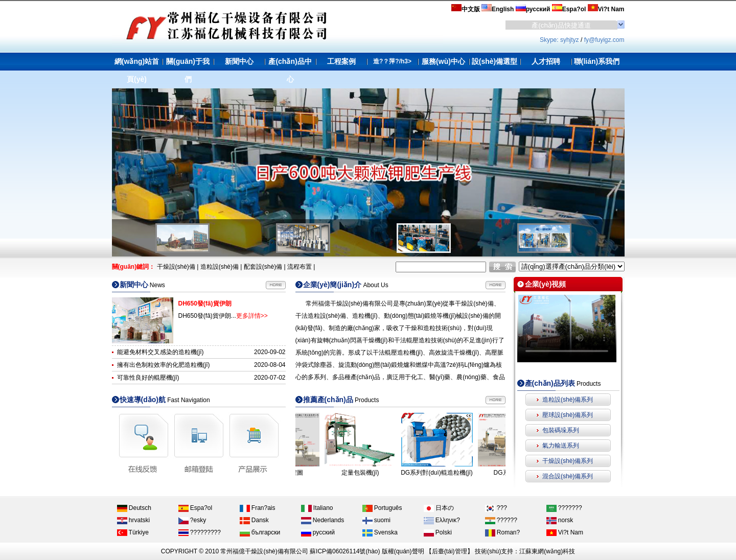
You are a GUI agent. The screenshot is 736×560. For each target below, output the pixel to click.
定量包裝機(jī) (374, 473)
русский (318, 532)
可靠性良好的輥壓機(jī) (148, 378)
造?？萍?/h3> (392, 61)
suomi (376, 520)
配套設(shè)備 (263, 267)
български (260, 532)
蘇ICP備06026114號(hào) (345, 551)
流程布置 (300, 267)
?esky (192, 520)
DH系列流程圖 (297, 473)
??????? (564, 508)
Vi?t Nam (565, 532)
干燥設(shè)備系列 (568, 461)
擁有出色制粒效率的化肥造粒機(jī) (164, 365)
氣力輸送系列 (561, 446)
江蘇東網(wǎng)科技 (547, 551)
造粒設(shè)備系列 (568, 400)
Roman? (503, 532)
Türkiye (133, 532)
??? (496, 508)
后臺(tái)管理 (450, 551)
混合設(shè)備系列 (568, 476)
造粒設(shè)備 (220, 267)
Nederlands (323, 520)
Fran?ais (258, 508)
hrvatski (134, 520)
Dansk (254, 520)
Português (382, 508)
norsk (560, 520)
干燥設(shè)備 (176, 267)
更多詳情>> (252, 316)
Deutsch (134, 508)
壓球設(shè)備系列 (568, 415)
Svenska (380, 532)
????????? (200, 532)
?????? (501, 520)
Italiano (317, 508)
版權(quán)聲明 (403, 551)
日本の (439, 508)
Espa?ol (195, 508)
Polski (438, 532)
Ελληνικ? (442, 520)
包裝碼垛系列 (561, 430)
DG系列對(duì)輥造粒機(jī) (451, 473)
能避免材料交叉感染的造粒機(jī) (160, 352)
